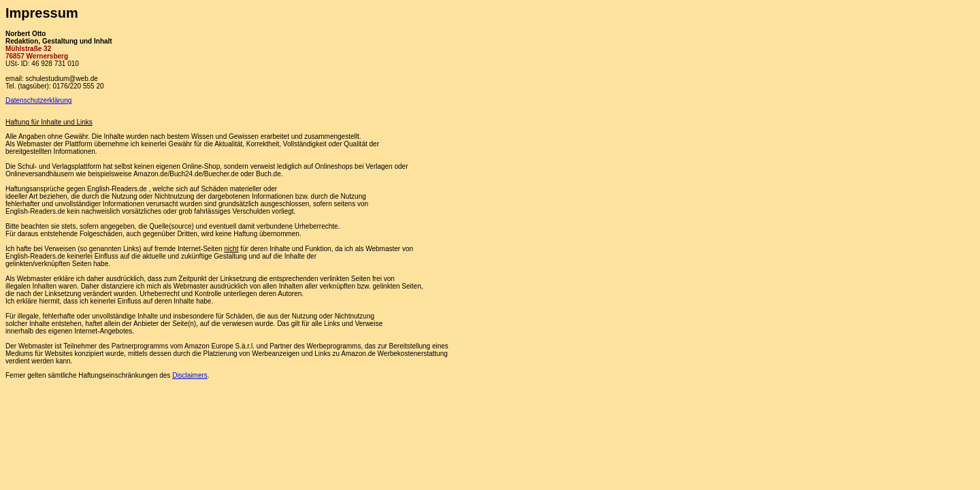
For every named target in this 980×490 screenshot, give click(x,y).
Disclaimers (190, 375)
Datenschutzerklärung (38, 100)
